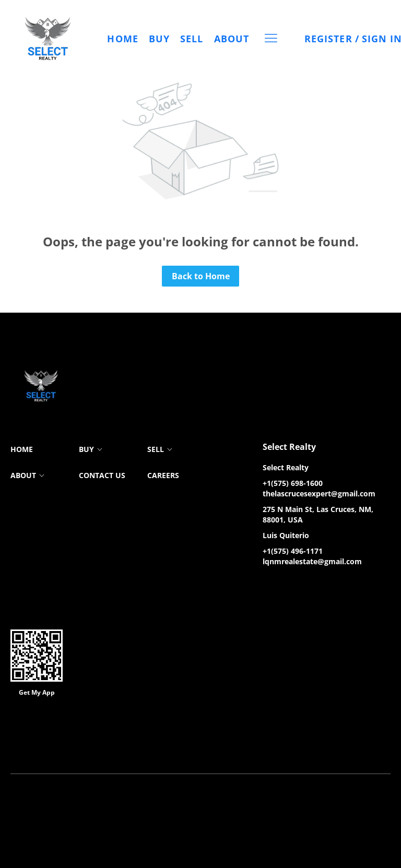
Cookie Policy (140, 747)
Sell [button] (192, 39)
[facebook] (270, 585)
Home (123, 39)
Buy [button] (159, 39)
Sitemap (307, 747)
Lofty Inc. (63, 732)
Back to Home (201, 276)
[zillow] (291, 585)
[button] (48, 39)
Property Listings (261, 747)
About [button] (232, 39)
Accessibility (346, 747)
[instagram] (312, 585)
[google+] (333, 585)
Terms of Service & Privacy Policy (62, 747)
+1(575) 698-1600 (293, 483)
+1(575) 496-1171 (293, 551)
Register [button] (328, 39)
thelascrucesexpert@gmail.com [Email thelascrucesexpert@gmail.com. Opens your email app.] (319, 494)
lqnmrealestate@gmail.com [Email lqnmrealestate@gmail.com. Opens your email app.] (312, 561)
